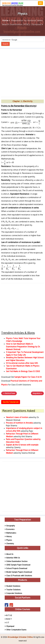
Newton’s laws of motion (17, 417)
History (9, 536)
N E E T (9, 619)
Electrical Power (9, 393)
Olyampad (10, 626)
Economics (10, 529)
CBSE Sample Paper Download (18, 565)
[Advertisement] (22, 72)
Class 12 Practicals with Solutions (19, 576)
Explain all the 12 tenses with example (22, 445)
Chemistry (10, 544)
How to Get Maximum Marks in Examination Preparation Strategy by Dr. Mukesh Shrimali (23, 347)
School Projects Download (17, 568)
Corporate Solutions (14, 593)
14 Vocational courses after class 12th (22, 363)
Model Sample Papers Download (19, 572)
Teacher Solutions (13, 590)
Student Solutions (13, 586)
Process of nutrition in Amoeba (20, 423)
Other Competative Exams (16, 630)
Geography (11, 526)
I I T (8, 623)
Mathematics (11, 533)
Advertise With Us (13, 558)
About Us (10, 554)
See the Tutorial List (11, 402)
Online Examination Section (17, 561)
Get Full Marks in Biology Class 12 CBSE (23, 371)
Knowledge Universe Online (20, 637)
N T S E (9, 615)
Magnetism (37, 393)
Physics (9, 540)
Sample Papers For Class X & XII (28, 377)
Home (6, 20)
